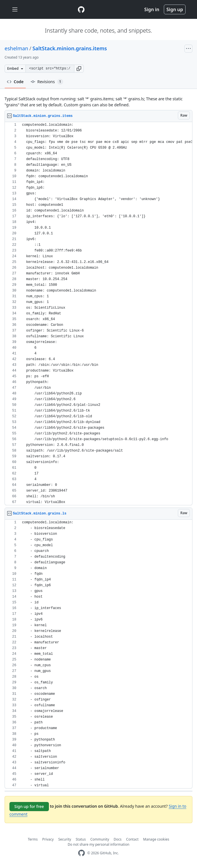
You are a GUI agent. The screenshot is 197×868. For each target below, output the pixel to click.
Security (65, 839)
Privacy (48, 839)
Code (15, 82)
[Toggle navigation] (15, 10)
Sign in (152, 9)
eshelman (16, 48)
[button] (79, 69)
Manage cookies (156, 839)
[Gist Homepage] (81, 9)
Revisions (47, 82)
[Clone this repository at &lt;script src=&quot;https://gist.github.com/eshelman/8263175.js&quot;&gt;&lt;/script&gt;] (50, 69)
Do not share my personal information (99, 844)
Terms (33, 839)
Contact (132, 839)
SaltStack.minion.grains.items (69, 48)
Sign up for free (29, 806)
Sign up (175, 9)
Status (81, 839)
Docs (118, 839)
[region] (98, 314)
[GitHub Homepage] (81, 853)
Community (100, 839)
